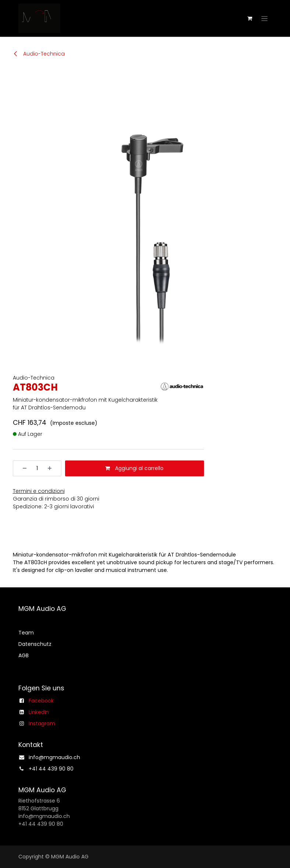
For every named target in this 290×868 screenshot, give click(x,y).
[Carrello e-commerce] (250, 18)
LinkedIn (39, 712)
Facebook (41, 701)
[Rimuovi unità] (22, 468)
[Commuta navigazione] (264, 18)
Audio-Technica (39, 54)
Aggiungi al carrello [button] (134, 468)
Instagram (42, 723)
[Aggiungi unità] (52, 468)
